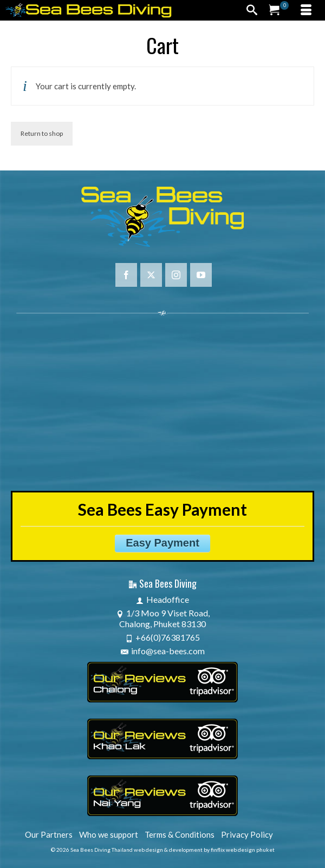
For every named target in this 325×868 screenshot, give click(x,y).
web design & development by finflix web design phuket (204, 850)
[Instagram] (176, 275)
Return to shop (42, 133)
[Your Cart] (279, 10)
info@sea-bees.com (163, 651)
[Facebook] (126, 275)
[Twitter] (151, 275)
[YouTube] (201, 275)
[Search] (252, 10)
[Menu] (306, 10)
